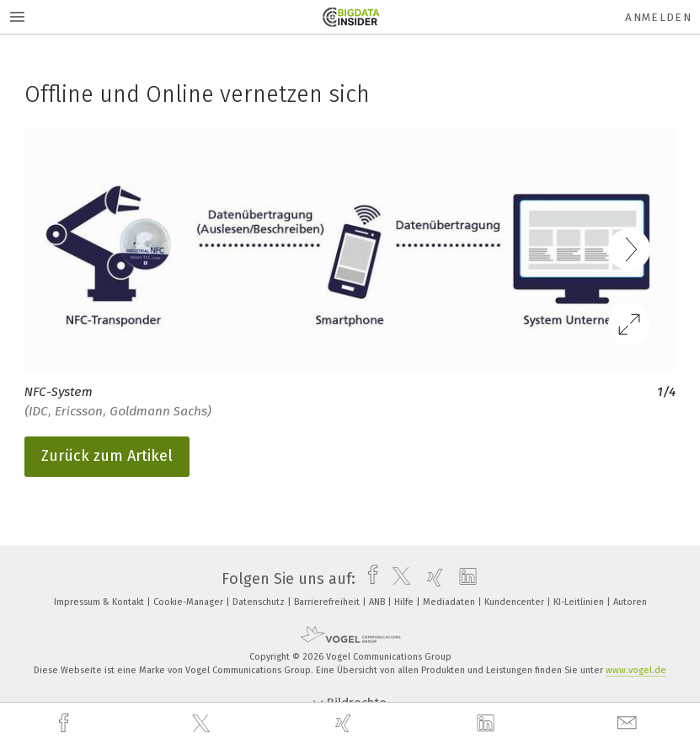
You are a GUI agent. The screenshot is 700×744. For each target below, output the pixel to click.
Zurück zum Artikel (107, 456)
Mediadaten (450, 602)
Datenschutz (260, 602)
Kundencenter (516, 602)
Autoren (630, 602)
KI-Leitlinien (580, 602)
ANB (378, 602)
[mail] (629, 723)
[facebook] (66, 723)
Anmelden (658, 17)
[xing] (345, 723)
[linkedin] (488, 724)
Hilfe (405, 602)
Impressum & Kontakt (100, 602)
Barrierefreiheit (328, 602)
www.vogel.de (636, 670)
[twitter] (203, 724)
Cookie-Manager (190, 602)
